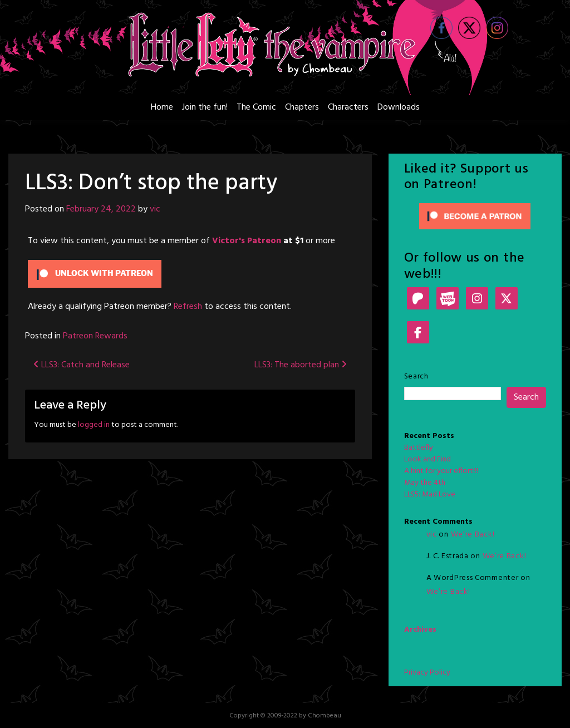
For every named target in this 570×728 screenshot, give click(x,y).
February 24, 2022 (101, 209)
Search (416, 377)
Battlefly (419, 448)
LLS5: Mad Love (430, 495)
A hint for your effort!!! (441, 471)
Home (162, 107)
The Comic (256, 107)
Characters (348, 107)
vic (155, 209)
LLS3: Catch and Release (82, 365)
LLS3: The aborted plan (301, 365)
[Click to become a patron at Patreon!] (475, 216)
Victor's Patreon (247, 241)
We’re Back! (473, 535)
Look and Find (427, 459)
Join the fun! (205, 107)
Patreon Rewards (95, 336)
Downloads (399, 107)
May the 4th (425, 483)
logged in (94, 425)
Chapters (302, 107)
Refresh (188, 307)
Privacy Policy (427, 673)
